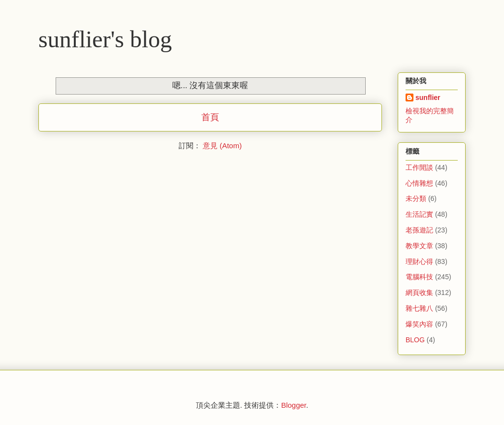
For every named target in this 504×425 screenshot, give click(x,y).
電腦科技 (419, 277)
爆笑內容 (419, 324)
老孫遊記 (419, 230)
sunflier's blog (105, 39)
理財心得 (419, 262)
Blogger (294, 405)
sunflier (428, 98)
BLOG (415, 340)
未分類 (416, 198)
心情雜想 (419, 183)
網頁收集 (419, 293)
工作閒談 (419, 167)
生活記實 (419, 214)
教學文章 (419, 246)
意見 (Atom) (222, 146)
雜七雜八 (419, 308)
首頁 (210, 117)
